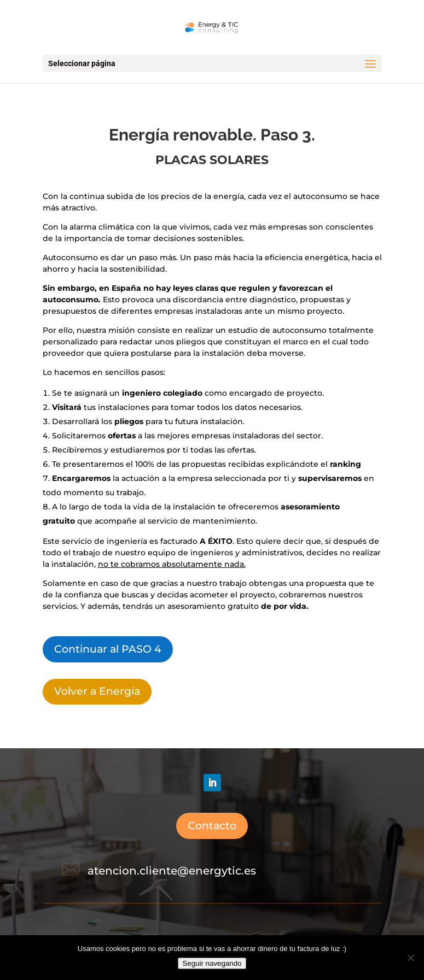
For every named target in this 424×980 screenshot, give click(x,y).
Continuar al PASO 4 (108, 649)
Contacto (212, 826)
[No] (410, 958)
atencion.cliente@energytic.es (172, 871)
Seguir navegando (212, 963)
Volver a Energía (97, 691)
